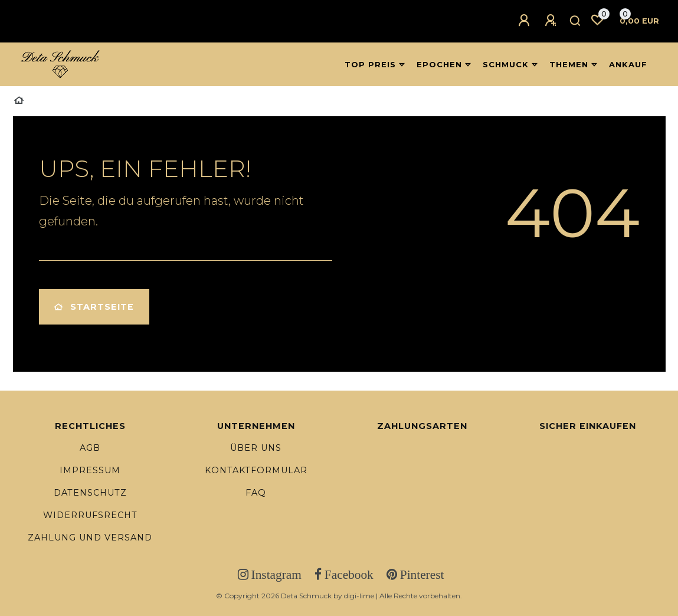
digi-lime (359, 596)
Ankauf (628, 64)
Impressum (90, 470)
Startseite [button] (94, 307)
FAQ (256, 493)
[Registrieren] (552, 21)
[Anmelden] (526, 21)
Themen (569, 64)
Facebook (348, 575)
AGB (90, 448)
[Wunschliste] (597, 20)
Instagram (275, 575)
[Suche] (576, 21)
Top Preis (370, 64)
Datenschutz (90, 493)
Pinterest (421, 575)
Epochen (439, 64)
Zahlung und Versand (90, 538)
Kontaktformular (256, 470)
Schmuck (506, 64)
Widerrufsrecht (90, 515)
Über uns (256, 448)
